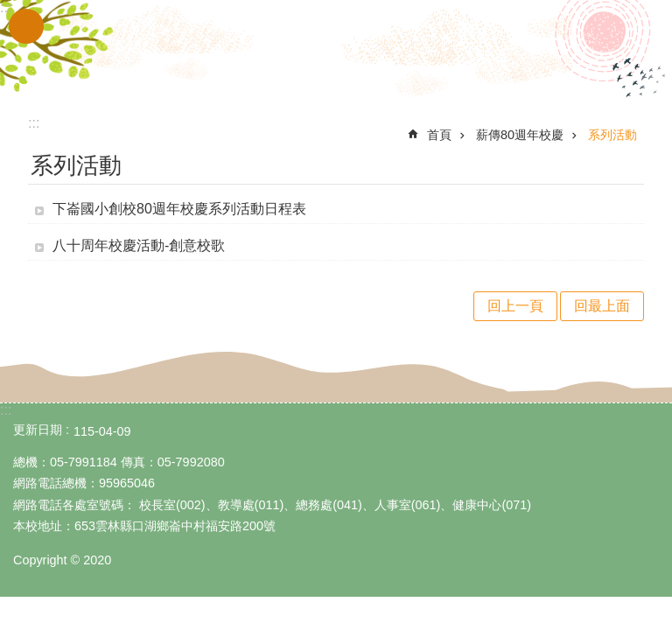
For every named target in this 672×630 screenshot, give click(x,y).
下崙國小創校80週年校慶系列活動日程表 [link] (179, 209)
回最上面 (602, 306)
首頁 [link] (439, 135)
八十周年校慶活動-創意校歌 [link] (139, 245)
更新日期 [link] (38, 430)
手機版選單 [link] (26, 26)
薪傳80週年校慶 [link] (520, 135)
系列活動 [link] (612, 135)
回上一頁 (515, 306)
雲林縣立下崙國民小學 (336, 51)
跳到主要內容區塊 (9, 9)
